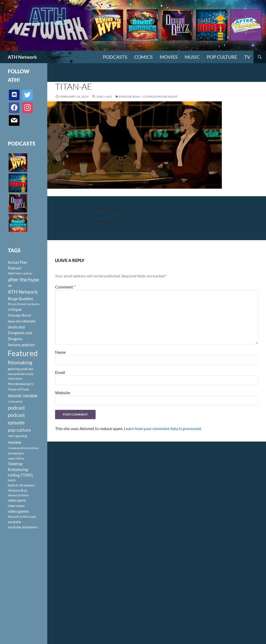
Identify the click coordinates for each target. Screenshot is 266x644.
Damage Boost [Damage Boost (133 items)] (19, 315)
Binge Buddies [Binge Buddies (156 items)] (21, 299)
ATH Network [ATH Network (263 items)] (23, 292)
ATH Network (22, 57)
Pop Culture (222, 57)
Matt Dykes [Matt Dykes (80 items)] (15, 379)
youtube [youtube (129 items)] (14, 522)
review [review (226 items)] (15, 442)
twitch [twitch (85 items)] (12, 480)
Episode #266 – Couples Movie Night (148, 97)
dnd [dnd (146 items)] (22, 327)
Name (60, 352)
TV (247, 57)
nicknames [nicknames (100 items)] (15, 401)
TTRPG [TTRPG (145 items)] (27, 475)
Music (192, 57)
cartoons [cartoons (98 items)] (33, 304)
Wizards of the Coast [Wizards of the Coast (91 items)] (22, 517)
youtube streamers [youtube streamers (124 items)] (23, 527)
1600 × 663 (104, 97)
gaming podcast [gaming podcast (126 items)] (20, 369)
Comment (65, 287)
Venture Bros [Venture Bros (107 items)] (18, 490)
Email (60, 372)
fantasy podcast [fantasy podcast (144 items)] (21, 345)
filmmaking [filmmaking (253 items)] (20, 362)
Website (63, 393)
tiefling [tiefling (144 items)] (14, 475)
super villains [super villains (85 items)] (16, 458)
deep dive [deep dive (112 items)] (15, 321)
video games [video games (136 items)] (18, 511)
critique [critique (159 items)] (15, 309)
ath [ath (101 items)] (10, 285)
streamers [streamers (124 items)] (16, 453)
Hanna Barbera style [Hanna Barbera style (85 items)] (21, 374)
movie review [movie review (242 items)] (23, 396)
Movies (169, 57)
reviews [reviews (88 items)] (34, 448)
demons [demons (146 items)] (29, 321)
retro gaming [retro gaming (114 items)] (17, 436)
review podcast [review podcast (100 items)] (18, 448)
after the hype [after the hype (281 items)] (23, 280)
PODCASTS (115, 57)
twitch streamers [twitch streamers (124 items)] (21, 485)
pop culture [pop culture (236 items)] (19, 430)
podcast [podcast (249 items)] (16, 408)
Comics (144, 57)
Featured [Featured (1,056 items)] (23, 353)
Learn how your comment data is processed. (163, 428)
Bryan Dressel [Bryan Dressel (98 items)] (17, 304)
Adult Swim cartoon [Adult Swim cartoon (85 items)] (20, 273)
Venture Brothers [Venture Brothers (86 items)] (18, 495)
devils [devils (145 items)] (13, 327)
